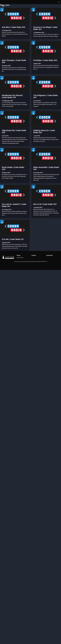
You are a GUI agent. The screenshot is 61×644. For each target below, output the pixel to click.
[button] (59, 2)
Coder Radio (20, 258)
